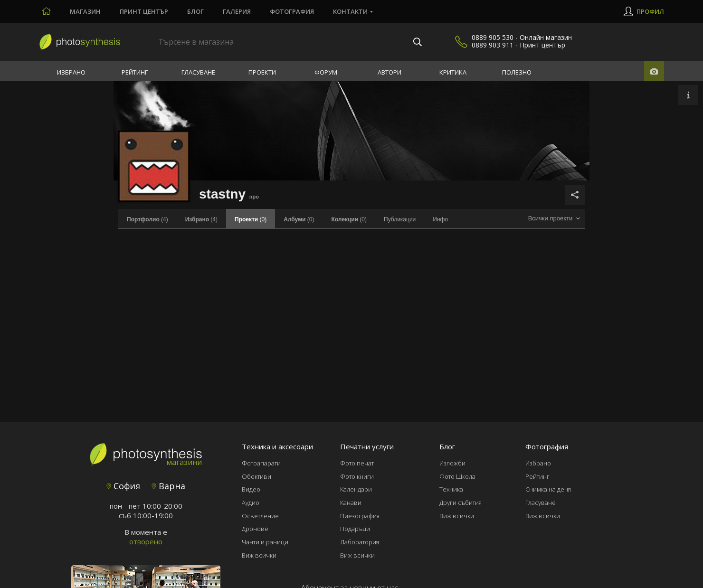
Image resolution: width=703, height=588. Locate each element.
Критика (453, 72)
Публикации (400, 219)
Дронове (255, 529)
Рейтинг (135, 72)
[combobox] (554, 219)
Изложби (452, 463)
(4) (147, 219)
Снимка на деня (548, 489)
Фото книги (357, 476)
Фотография (292, 11)
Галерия (237, 11)
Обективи (256, 476)
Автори (389, 72)
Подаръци (355, 529)
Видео (251, 489)
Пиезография (360, 516)
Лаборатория (360, 542)
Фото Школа (457, 476)
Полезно (517, 72)
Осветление (260, 516)
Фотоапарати (261, 463)
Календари (356, 489)
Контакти (350, 11)
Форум (326, 72)
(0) (299, 219)
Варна (168, 486)
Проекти (262, 72)
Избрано (71, 72)
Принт (144, 11)
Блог (195, 11)
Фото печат (357, 463)
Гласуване (198, 72)
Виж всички (259, 555)
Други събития (461, 503)
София (123, 486)
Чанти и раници (265, 542)
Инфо (440, 219)
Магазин (85, 11)
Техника (451, 489)
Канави (351, 503)
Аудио (251, 503)
